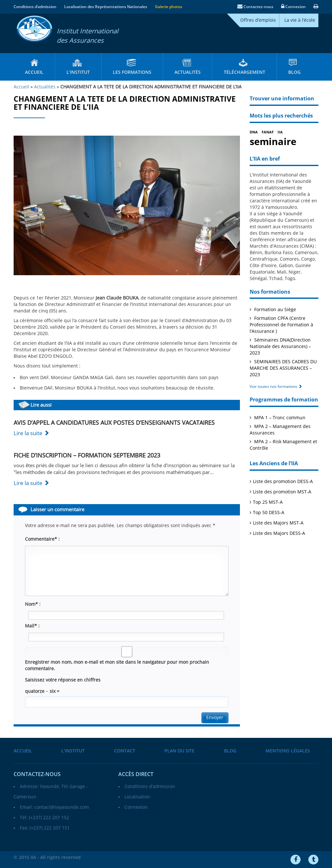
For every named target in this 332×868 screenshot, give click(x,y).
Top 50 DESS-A (269, 513)
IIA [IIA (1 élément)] (280, 132)
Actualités (188, 72)
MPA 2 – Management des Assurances (280, 430)
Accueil (34, 72)
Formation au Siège (274, 310)
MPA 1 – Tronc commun (279, 418)
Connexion (293, 7)
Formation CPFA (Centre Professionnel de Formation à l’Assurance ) (281, 325)
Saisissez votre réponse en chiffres (63, 680)
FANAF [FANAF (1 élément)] (268, 132)
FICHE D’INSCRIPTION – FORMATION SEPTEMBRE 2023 (87, 456)
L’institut (78, 72)
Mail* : (32, 626)
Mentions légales (288, 751)
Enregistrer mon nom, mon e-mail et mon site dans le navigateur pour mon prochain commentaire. (117, 665)
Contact (125, 751)
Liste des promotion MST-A (282, 492)
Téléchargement (244, 72)
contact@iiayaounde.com (62, 807)
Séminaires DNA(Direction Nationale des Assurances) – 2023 (280, 347)
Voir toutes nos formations (276, 387)
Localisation (137, 797)
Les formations (132, 72)
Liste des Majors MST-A (278, 523)
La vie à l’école (300, 20)
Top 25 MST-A (268, 502)
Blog (294, 72)
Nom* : (33, 604)
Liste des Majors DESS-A (279, 533)
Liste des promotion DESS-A (283, 482)
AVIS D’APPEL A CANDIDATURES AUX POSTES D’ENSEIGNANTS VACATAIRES (114, 423)
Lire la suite (31, 433)
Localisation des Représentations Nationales (106, 7)
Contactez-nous (255, 7)
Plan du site (179, 751)
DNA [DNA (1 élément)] (254, 132)
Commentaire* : (42, 539)
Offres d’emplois (258, 20)
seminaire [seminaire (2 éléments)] (273, 142)
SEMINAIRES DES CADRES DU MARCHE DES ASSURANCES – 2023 (283, 368)
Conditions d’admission (35, 7)
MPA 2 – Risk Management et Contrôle (283, 445)
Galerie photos (169, 7)
